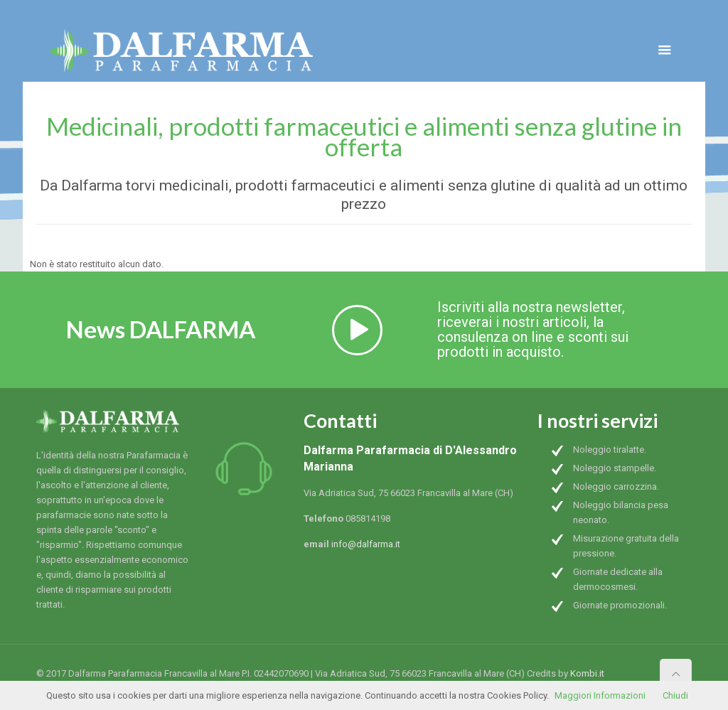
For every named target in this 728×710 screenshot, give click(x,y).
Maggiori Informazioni (600, 695)
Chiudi (675, 695)
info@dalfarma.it (366, 544)
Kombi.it (587, 673)
